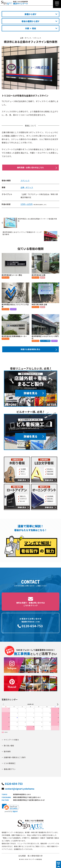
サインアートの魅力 (11, 740)
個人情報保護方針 (35, 856)
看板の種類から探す (31, 21)
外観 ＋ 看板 (31, 28)
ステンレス (37, 38)
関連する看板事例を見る (30, 349)
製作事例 (7, 751)
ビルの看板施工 (10, 763)
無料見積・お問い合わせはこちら (30, 167)
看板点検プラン (10, 769)
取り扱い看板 (9, 746)
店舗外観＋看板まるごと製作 (15, 757)
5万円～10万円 (26, 204)
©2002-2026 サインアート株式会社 (30, 859)
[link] (11, 808)
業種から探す (31, 14)
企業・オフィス (26, 38)
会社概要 (22, 856)
